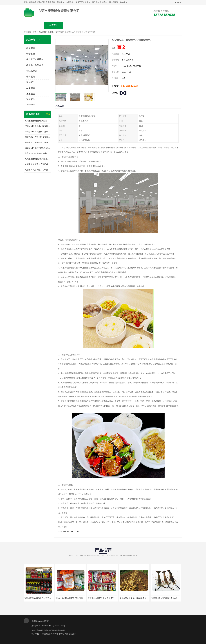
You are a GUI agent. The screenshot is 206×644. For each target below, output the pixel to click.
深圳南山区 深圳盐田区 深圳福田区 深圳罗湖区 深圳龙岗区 (37, 132)
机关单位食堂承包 (35, 65)
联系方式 (153, 25)
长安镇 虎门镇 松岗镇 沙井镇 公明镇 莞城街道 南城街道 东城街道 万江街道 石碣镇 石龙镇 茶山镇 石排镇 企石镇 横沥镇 (37, 153)
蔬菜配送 (31, 48)
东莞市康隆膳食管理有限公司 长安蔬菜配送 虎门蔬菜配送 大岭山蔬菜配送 (37, 159)
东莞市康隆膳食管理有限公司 (43, 630)
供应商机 (53, 25)
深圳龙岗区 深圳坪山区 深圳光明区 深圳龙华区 (37, 126)
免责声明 (55, 634)
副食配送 (31, 88)
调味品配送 (32, 71)
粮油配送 (31, 82)
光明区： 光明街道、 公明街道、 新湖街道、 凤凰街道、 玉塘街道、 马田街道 (37, 170)
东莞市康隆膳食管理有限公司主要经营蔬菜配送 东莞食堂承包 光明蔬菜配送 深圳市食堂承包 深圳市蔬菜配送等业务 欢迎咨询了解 (37, 121)
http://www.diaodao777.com (69, 531)
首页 (35, 32)
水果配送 (31, 94)
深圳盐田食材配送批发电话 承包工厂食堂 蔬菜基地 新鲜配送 (144, 598)
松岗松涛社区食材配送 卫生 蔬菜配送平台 (73, 598)
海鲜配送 (31, 99)
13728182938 (130, 86)
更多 (48, 114)
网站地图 (72, 634)
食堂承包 (31, 54)
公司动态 (113, 25)
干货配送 (31, 77)
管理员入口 (64, 634)
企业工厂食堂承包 (55, 32)
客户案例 (133, 25)
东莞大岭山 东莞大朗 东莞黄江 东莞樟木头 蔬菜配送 (37, 137)
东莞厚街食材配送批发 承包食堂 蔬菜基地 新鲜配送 (172, 598)
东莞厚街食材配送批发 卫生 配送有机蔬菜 (105, 598)
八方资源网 (46, 634)
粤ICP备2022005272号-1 (58, 626)
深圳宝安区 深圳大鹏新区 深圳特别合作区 (37, 148)
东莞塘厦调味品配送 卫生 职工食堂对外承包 (42, 598)
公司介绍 (93, 25)
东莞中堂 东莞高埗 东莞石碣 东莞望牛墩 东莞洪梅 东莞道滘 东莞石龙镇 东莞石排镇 (37, 164)
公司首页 (34, 25)
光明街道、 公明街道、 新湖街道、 (37, 143)
